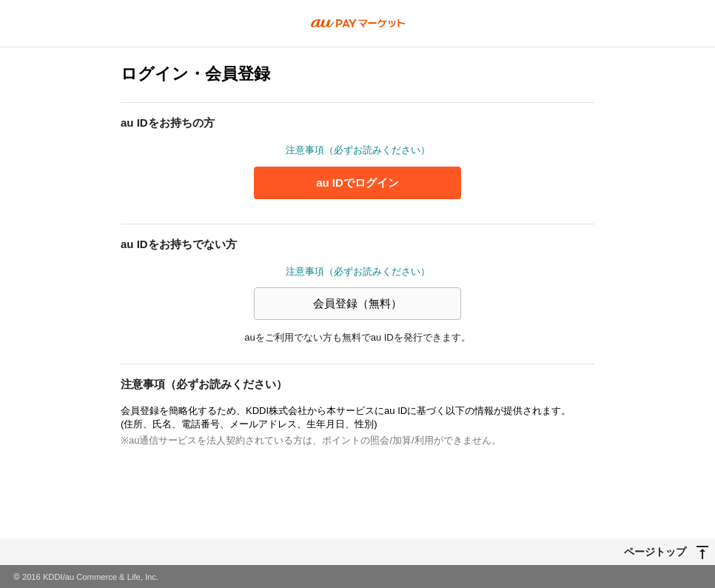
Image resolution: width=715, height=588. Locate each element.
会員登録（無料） (357, 303)
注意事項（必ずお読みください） (358, 150)
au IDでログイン (357, 183)
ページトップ (655, 551)
